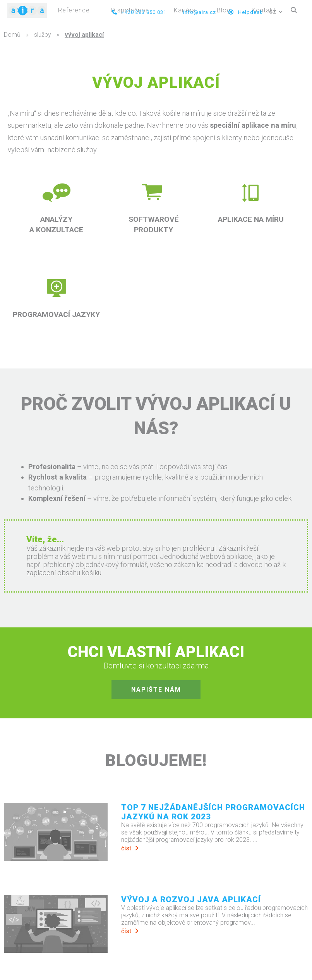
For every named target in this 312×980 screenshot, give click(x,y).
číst (130, 848)
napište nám (156, 690)
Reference (74, 10)
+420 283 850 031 (139, 12)
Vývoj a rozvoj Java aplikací (191, 899)
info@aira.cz (199, 12)
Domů (12, 35)
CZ (276, 12)
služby (43, 35)
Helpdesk (246, 12)
